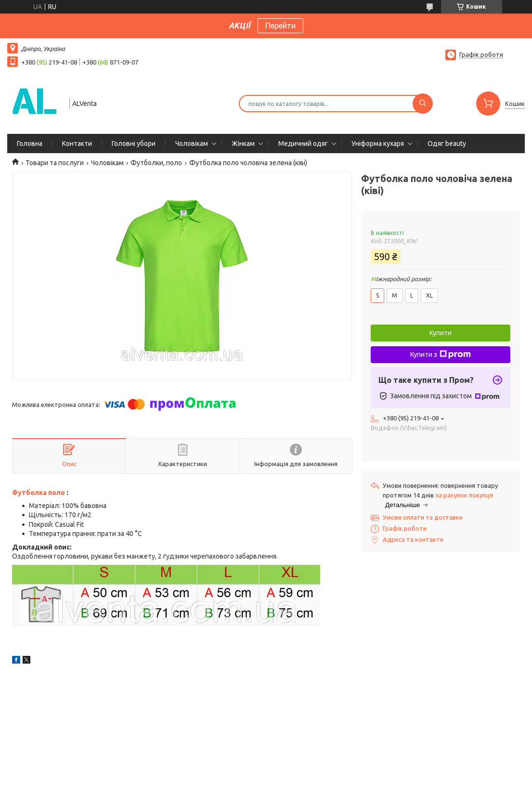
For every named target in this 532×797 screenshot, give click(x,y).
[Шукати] (423, 104)
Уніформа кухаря (378, 144)
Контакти (77, 144)
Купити (441, 333)
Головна (30, 144)
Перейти (280, 26)
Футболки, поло (156, 163)
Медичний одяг (303, 144)
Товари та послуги (55, 163)
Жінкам (243, 144)
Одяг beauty (447, 144)
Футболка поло (39, 493)
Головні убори (134, 144)
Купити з (441, 354)
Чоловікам (192, 144)
